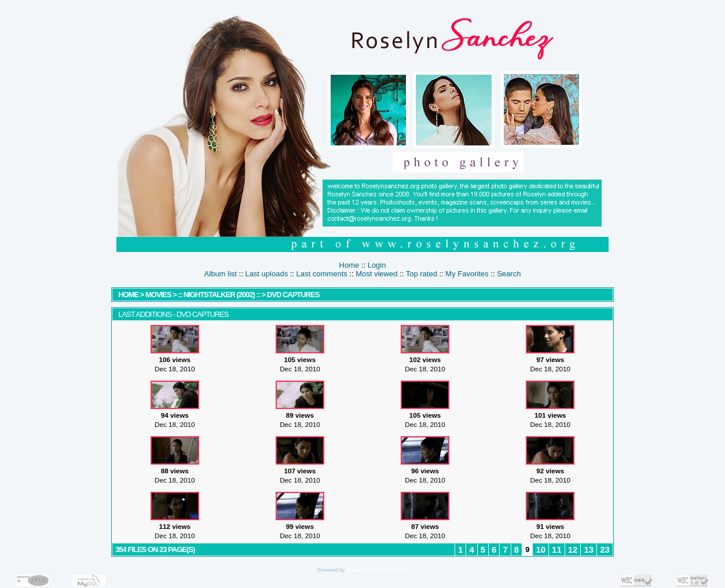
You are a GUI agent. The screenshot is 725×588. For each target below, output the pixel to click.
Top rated (422, 274)
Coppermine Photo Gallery (377, 570)
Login (377, 265)
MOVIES (158, 295)
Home (349, 265)
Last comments (322, 274)
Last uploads (266, 274)
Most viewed (376, 274)
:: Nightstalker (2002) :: (219, 295)
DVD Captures (293, 295)
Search (509, 274)
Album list (221, 274)
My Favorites (467, 274)
